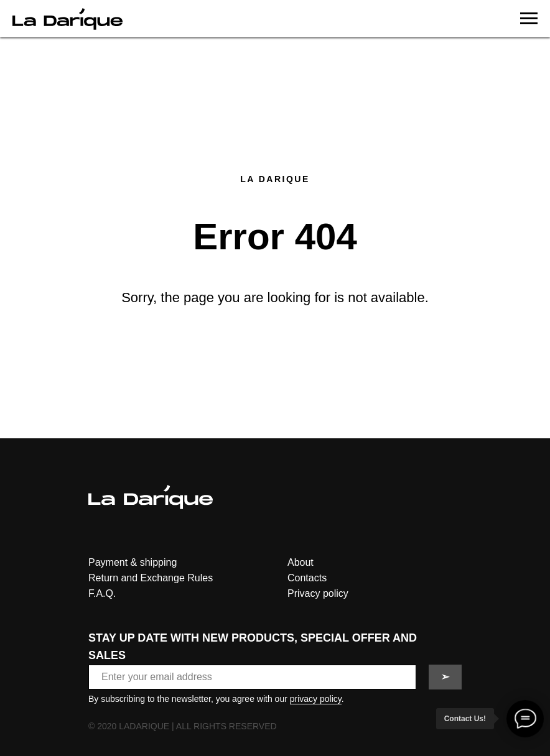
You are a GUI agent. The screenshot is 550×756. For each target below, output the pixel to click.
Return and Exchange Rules (151, 578)
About (301, 562)
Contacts (307, 578)
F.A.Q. (102, 593)
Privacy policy (318, 593)
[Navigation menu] (529, 19)
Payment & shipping (133, 562)
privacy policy (316, 699)
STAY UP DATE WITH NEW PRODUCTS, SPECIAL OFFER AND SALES (253, 647)
